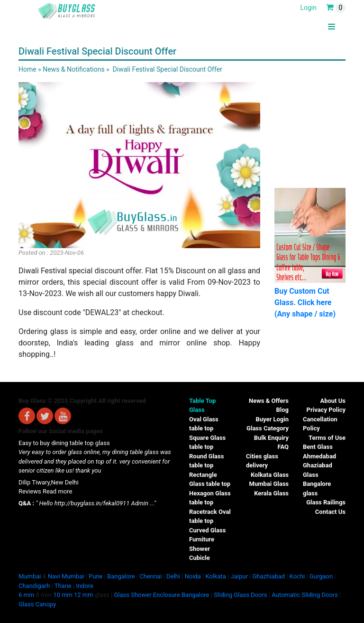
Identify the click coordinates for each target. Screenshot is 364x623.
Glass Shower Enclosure (147, 595)
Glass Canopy (37, 604)
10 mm (63, 595)
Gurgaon (321, 576)
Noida (192, 576)
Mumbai (30, 576)
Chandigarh (34, 586)
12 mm (84, 595)
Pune (96, 576)
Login (308, 8)
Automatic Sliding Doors (305, 595)
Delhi (173, 576)
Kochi (297, 576)
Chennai (150, 576)
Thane (63, 586)
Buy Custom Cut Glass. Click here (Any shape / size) (305, 302)
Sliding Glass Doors (240, 595)
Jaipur (239, 576)
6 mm (26, 595)
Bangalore (121, 576)
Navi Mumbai (66, 576)
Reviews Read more (45, 491)
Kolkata (216, 576)
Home (27, 69)
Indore (85, 586)
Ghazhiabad (268, 576)
